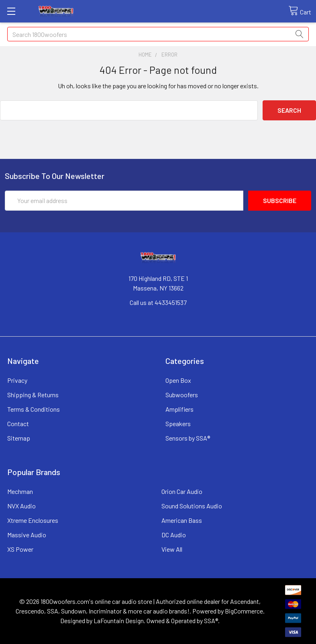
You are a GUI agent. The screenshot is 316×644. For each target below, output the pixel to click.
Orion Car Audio (182, 491)
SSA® (211, 621)
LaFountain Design (119, 621)
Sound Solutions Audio (192, 506)
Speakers (178, 424)
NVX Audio (21, 506)
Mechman (20, 491)
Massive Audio (27, 535)
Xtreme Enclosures (33, 520)
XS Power (20, 549)
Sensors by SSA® (188, 438)
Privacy (17, 380)
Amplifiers (179, 409)
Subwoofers (182, 395)
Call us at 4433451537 (158, 302)
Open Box (178, 380)
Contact (18, 424)
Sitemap (19, 438)
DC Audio (174, 535)
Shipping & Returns (33, 395)
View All (172, 549)
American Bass (182, 520)
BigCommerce (244, 611)
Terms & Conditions (34, 409)
